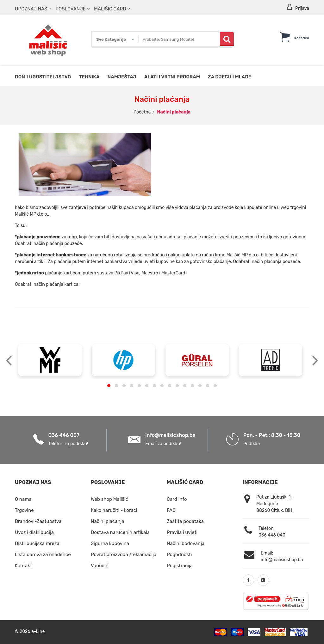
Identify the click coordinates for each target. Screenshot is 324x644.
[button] (109, 386)
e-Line (38, 632)
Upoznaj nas (33, 9)
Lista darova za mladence (43, 555)
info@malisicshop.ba (170, 435)
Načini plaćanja (108, 521)
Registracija (180, 566)
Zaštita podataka (185, 521)
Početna (142, 112)
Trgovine (24, 510)
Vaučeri (99, 566)
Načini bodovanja (186, 543)
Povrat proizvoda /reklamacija (124, 555)
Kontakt (23, 566)
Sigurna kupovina (110, 543)
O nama (23, 499)
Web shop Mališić (109, 499)
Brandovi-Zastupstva (38, 521)
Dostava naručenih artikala (120, 532)
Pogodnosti (179, 555)
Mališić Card (112, 9)
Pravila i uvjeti (182, 532)
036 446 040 (272, 535)
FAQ (171, 510)
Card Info (177, 499)
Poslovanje (72, 9)
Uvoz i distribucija (34, 532)
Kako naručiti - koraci (114, 510)
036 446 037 (64, 435)
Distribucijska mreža (37, 543)
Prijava (298, 7)
